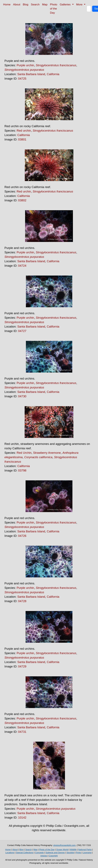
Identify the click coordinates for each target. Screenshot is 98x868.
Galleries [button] (66, 4)
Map (45, 4)
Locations (10, 853)
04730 (22, 396)
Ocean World (62, 850)
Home (7, 4)
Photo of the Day (54, 9)
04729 (22, 666)
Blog (26, 4)
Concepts (39, 853)
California (53, 74)
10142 (22, 818)
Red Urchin (24, 453)
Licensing (87, 853)
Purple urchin (25, 65)
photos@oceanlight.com (64, 845)
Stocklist (70, 853)
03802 (22, 200)
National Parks (85, 850)
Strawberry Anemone (47, 453)
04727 (22, 331)
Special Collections (25, 853)
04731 (22, 732)
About (17, 4)
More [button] (80, 4)
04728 (22, 601)
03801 (22, 139)
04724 (22, 266)
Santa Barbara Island (31, 74)
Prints (78, 853)
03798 (22, 470)
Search (35, 4)
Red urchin (24, 131)
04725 (22, 79)
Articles (44, 856)
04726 (22, 536)
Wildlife (73, 850)
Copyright (53, 856)
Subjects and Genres (55, 853)
